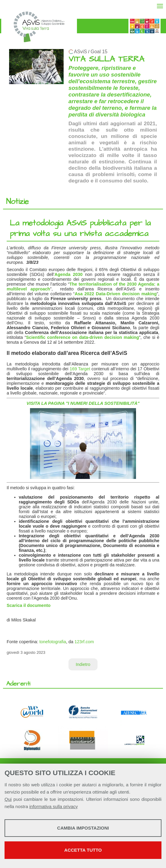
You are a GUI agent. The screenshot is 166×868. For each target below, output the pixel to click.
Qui (8, 799)
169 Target (80, 369)
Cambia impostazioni (83, 828)
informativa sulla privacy (54, 806)
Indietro (83, 664)
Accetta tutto (83, 850)
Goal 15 (99, 52)
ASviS (80, 52)
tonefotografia (53, 642)
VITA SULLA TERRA (106, 59)
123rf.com (84, 642)
